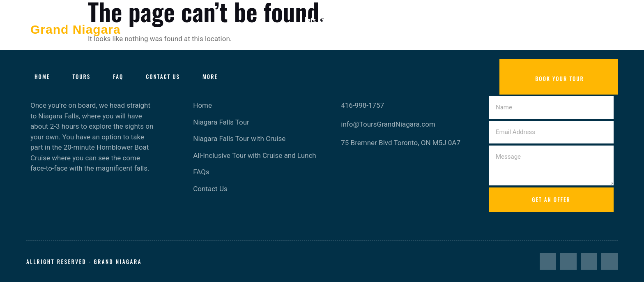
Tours (81, 76)
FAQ (118, 76)
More (210, 76)
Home (42, 76)
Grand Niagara (76, 29)
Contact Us (163, 76)
